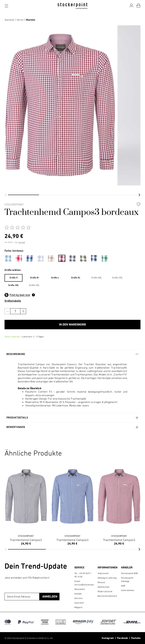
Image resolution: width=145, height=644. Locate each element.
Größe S (14, 278)
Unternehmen (128, 590)
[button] (6, 195)
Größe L (55, 278)
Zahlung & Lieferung (107, 578)
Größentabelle (13, 301)
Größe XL (76, 278)
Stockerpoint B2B (129, 573)
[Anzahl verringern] (7, 311)
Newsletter (80, 589)
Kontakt (78, 594)
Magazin (78, 607)
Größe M (34, 278)
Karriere (78, 598)
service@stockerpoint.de (86, 585)
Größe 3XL (14, 285)
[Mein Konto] (131, 5)
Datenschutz (104, 587)
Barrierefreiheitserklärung (110, 596)
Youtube (135, 638)
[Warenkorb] (138, 5)
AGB (123, 586)
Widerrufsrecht (105, 591)
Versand (22, 242)
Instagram (108, 638)
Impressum (103, 573)
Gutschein (79, 603)
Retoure (101, 582)
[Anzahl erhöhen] (23, 311)
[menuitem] (10, 258)
